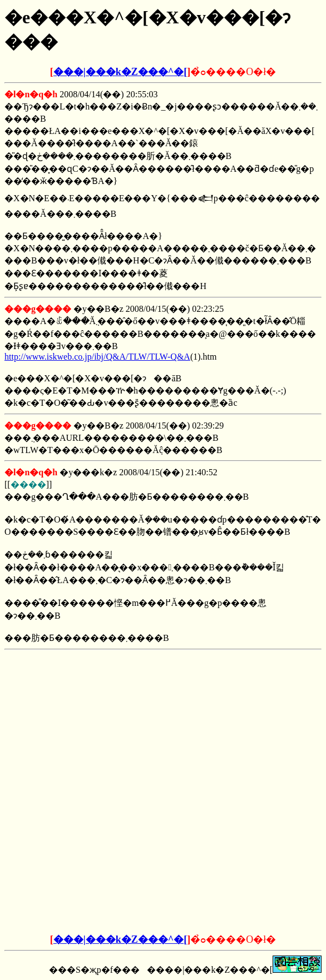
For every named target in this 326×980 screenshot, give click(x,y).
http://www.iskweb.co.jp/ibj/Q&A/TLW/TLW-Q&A (97, 357)
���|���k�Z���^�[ (120, 72)
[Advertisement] (163, 724)
